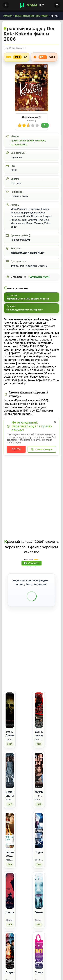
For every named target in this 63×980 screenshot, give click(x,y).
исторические (19, 144)
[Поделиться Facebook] (29, 710)
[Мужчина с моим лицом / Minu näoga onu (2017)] (39, 825)
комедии (40, 140)
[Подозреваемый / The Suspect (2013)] (39, 885)
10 (20, 125)
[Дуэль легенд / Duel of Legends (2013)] (39, 764)
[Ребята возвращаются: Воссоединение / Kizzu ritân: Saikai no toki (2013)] (10, 885)
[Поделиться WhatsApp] (41, 710)
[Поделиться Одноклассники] (35, 710)
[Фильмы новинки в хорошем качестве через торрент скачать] (32, 5)
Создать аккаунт (44, 449)
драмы (15, 140)
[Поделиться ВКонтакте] (23, 710)
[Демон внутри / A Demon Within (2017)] (10, 825)
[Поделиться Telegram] (54, 710)
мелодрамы (27, 140)
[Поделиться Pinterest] (47, 710)
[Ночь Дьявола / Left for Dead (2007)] (10, 764)
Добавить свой (39, 277)
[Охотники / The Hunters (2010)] (39, 945)
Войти (16, 449)
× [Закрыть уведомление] (55, 422)
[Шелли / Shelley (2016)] (10, 945)
